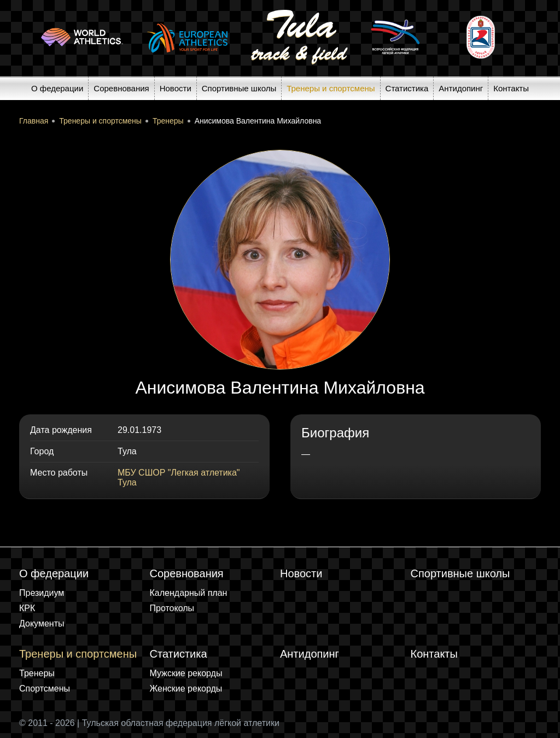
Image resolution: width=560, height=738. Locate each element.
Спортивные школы (239, 88)
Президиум (42, 593)
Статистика (407, 88)
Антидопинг (461, 88)
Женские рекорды (186, 689)
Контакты (511, 88)
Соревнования (121, 88)
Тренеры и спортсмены (331, 88)
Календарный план (189, 593)
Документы (42, 623)
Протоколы (172, 608)
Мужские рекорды (186, 673)
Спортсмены (45, 689)
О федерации (57, 88)
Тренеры (37, 673)
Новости (176, 88)
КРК (27, 608)
